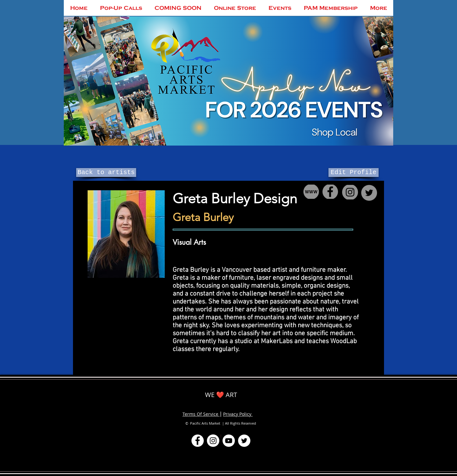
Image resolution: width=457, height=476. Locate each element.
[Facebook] (198, 441)
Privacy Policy (238, 414)
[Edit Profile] (354, 173)
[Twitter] (244, 441)
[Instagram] (213, 441)
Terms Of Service (201, 414)
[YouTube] (229, 441)
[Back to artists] (106, 173)
